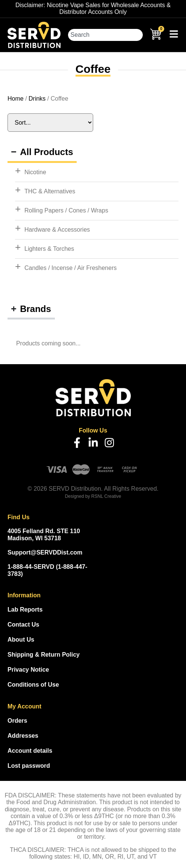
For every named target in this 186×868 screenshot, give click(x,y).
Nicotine (35, 172)
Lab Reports (25, 610)
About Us (21, 640)
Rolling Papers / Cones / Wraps (66, 210)
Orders (17, 721)
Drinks (37, 99)
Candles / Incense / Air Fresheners (70, 268)
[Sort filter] (50, 123)
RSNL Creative (106, 496)
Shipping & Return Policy (44, 655)
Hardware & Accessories (57, 230)
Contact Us (23, 625)
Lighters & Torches (49, 249)
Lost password (29, 766)
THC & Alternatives (50, 191)
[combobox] (105, 35)
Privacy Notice (28, 670)
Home (16, 99)
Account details (30, 751)
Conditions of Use (33, 685)
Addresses (23, 736)
